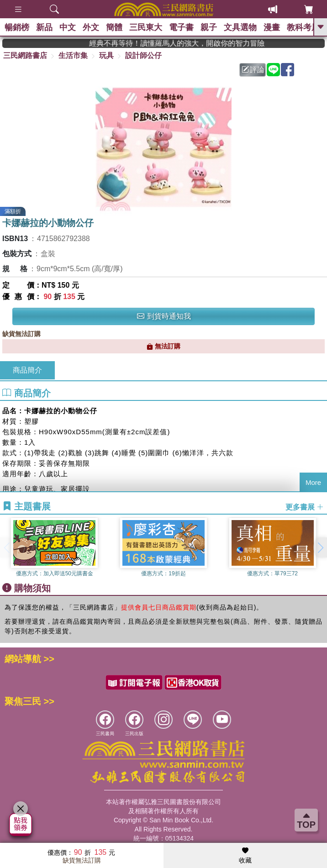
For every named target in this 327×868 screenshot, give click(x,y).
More (313, 482)
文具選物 (240, 27)
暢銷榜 (17, 27)
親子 (209, 27)
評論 (253, 70)
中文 (68, 27)
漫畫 (272, 27)
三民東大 (146, 27)
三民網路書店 (25, 55)
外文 (91, 27)
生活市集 (73, 55)
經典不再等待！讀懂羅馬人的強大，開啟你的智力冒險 (192, 43)
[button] (320, 547)
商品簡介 (27, 370)
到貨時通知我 (164, 316)
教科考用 (303, 27)
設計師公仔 (143, 55)
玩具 (106, 55)
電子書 (181, 27)
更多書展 (305, 507)
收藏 (245, 856)
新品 (44, 27)
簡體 (114, 27)
